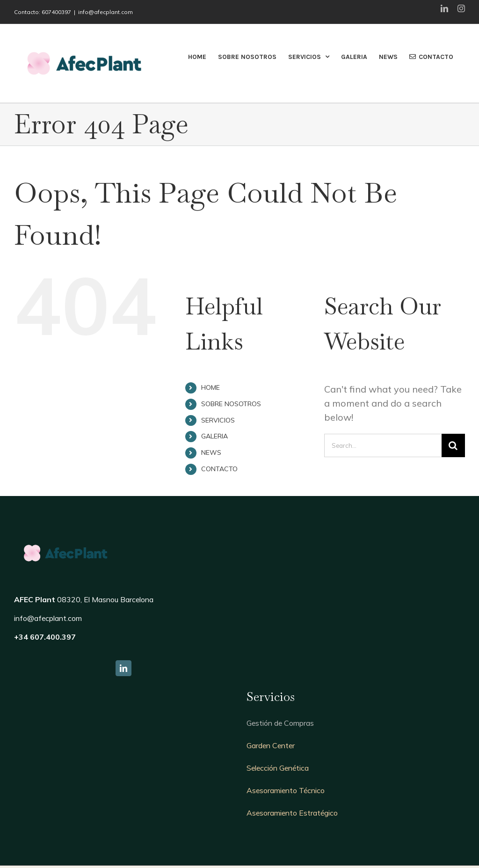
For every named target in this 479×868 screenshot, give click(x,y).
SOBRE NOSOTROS (231, 404)
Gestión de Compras (280, 723)
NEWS (211, 452)
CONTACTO (219, 469)
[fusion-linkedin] (123, 668)
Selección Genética (278, 768)
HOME (210, 387)
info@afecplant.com (105, 12)
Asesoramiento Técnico (286, 790)
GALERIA (214, 436)
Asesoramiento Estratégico (292, 813)
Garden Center (271, 745)
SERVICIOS (218, 420)
